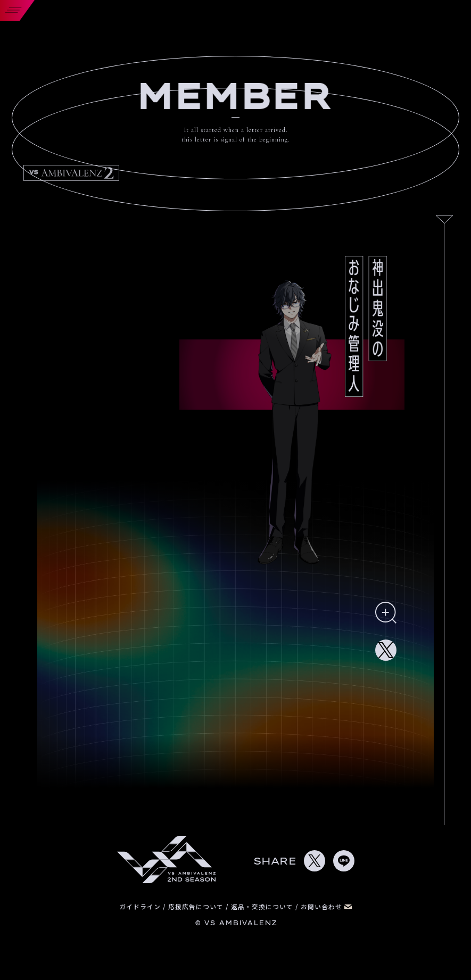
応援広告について (197, 906)
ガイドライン (141, 906)
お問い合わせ (326, 906)
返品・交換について (263, 906)
